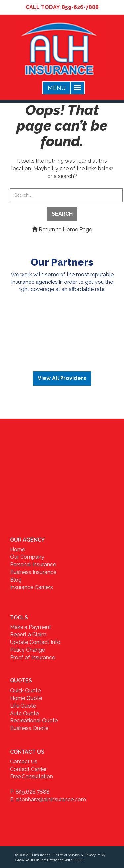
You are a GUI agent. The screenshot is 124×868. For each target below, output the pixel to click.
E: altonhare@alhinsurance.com (48, 799)
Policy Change (27, 650)
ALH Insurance (38, 855)
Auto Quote (24, 713)
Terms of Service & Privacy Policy (80, 855)
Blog (16, 580)
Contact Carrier (28, 769)
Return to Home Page (62, 229)
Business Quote (29, 728)
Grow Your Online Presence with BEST (49, 860)
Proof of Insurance (32, 657)
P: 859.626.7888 (30, 792)
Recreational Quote (34, 721)
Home (18, 550)
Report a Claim (28, 635)
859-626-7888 (80, 7)
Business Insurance (33, 572)
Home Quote (26, 698)
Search (62, 214)
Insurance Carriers (31, 587)
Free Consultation (31, 777)
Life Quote (23, 706)
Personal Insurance (33, 564)
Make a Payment (30, 627)
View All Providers (62, 378)
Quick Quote (25, 691)
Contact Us (24, 762)
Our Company (27, 557)
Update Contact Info (35, 642)
